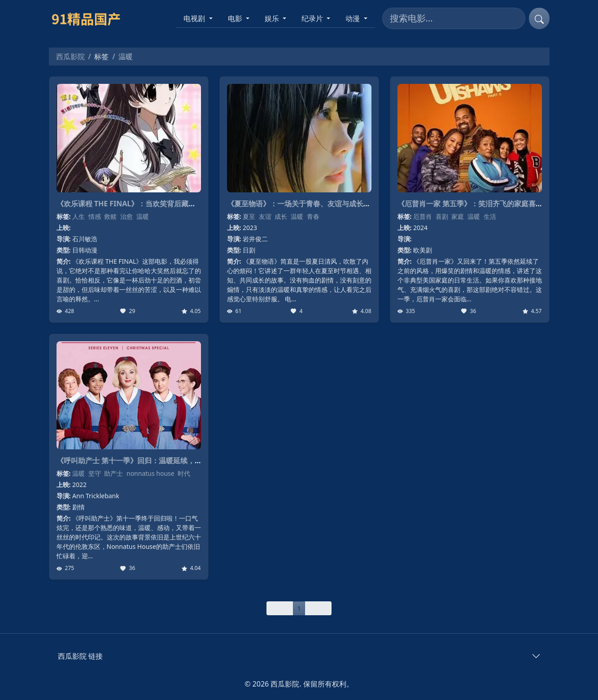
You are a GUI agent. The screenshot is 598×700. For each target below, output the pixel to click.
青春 (313, 216)
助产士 (113, 473)
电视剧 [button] (195, 18)
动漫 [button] (354, 18)
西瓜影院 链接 (80, 656)
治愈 (127, 216)
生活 (490, 216)
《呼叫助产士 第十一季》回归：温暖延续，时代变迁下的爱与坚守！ (165, 461)
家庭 (458, 216)
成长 (281, 216)
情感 (95, 216)
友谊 (265, 216)
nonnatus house (151, 473)
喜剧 (442, 216)
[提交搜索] (539, 18)
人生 (79, 216)
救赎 (110, 216)
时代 (184, 473)
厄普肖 (423, 216)
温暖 (143, 216)
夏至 (249, 216)
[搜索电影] (454, 18)
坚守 (95, 473)
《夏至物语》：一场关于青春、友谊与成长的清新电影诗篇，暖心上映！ (342, 204)
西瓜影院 (70, 57)
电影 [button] (236, 18)
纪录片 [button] (313, 18)
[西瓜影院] (90, 18)
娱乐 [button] (273, 18)
